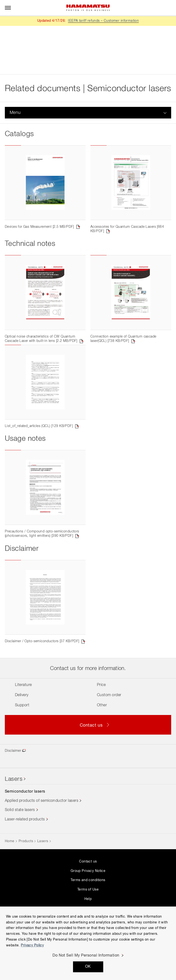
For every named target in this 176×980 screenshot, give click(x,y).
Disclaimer (13, 785)
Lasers (14, 814)
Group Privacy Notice (88, 906)
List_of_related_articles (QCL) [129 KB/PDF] (39, 447)
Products (26, 876)
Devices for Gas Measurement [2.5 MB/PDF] (39, 234)
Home (10, 876)
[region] (88, 943)
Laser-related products (25, 854)
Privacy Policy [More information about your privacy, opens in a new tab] (32, 945)
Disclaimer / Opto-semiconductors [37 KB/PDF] (42, 676)
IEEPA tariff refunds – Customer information (103, 21)
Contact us (88, 896)
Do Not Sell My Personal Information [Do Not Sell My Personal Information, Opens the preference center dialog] (86, 956)
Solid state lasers (20, 845)
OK (88, 967)
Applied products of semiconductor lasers (42, 835)
